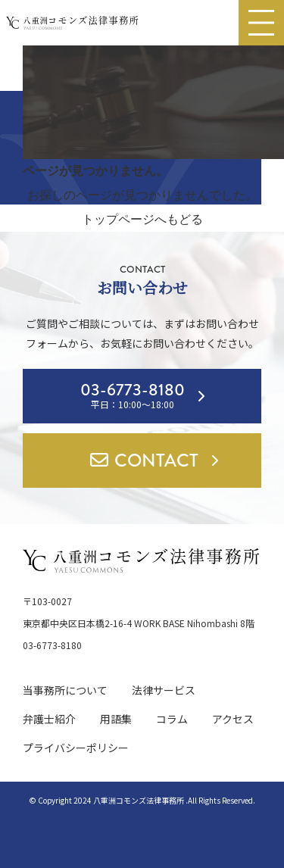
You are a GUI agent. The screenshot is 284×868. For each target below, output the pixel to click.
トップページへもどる (142, 219)
